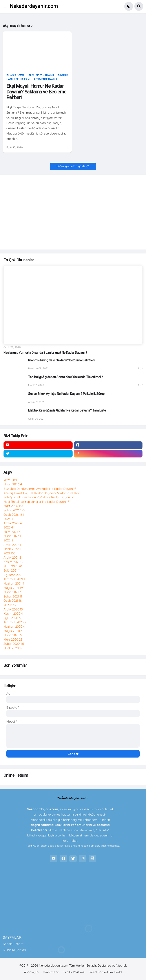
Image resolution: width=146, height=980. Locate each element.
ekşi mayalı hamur (42, 75)
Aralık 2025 (13, 523)
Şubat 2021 (13, 596)
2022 (8, 540)
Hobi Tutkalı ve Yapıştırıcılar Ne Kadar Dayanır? (36, 502)
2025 (8, 519)
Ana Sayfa (31, 972)
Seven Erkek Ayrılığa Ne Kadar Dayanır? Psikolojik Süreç (66, 394)
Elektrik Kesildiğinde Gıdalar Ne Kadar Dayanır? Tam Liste (67, 410)
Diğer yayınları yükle (71, 166)
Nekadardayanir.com (34, 6)
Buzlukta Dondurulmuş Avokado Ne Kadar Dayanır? (40, 489)
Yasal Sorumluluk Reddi (106, 972)
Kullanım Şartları (14, 950)
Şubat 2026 (14, 510)
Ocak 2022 (12, 549)
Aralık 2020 (13, 609)
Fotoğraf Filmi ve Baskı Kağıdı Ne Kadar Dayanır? (38, 497)
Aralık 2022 (12, 545)
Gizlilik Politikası (74, 972)
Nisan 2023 (12, 536)
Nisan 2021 (12, 592)
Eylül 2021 (12, 570)
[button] (6, 6)
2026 (10, 480)
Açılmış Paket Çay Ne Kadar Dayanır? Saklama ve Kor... (42, 493)
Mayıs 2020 (13, 631)
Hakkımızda (51, 972)
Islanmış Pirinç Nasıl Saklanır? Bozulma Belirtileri (61, 360)
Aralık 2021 (12, 557)
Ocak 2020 (13, 648)
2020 (10, 605)
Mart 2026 (13, 506)
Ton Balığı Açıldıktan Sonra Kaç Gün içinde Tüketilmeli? (66, 377)
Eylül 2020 (12, 618)
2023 (8, 527)
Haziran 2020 (14, 627)
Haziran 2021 (14, 583)
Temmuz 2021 (14, 579)
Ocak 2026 (14, 515)
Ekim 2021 (13, 566)
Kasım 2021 (13, 562)
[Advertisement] (73, 214)
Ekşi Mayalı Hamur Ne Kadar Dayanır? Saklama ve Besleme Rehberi (36, 92)
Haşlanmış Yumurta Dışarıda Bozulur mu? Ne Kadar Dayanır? (45, 353)
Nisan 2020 (13, 635)
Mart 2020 (13, 639)
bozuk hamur (16, 75)
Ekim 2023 (12, 532)
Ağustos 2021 (14, 575)
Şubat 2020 (14, 644)
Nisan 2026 (13, 484)
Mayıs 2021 (13, 588)
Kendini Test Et (13, 944)
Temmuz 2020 (15, 622)
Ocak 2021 (13, 601)
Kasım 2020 (13, 614)
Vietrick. (122, 965)
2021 (9, 553)
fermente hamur (46, 79)
